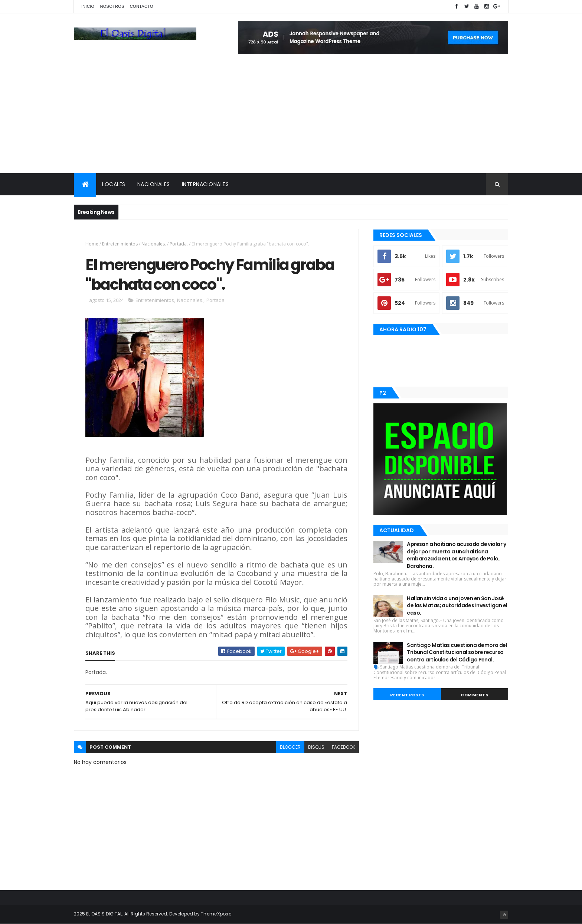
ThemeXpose (216, 914)
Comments (474, 695)
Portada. (179, 244)
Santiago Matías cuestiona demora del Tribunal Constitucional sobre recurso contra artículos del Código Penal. (457, 652)
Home (92, 244)
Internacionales (205, 184)
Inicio (88, 6)
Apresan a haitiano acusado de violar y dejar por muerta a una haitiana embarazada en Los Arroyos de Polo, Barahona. (456, 555)
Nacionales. (154, 244)
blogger (290, 747)
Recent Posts (407, 695)
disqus (316, 747)
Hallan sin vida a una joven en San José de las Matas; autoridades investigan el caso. (457, 606)
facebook (344, 747)
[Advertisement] (291, 117)
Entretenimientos (120, 244)
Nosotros (112, 6)
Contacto (142, 6)
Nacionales (154, 184)
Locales (114, 184)
